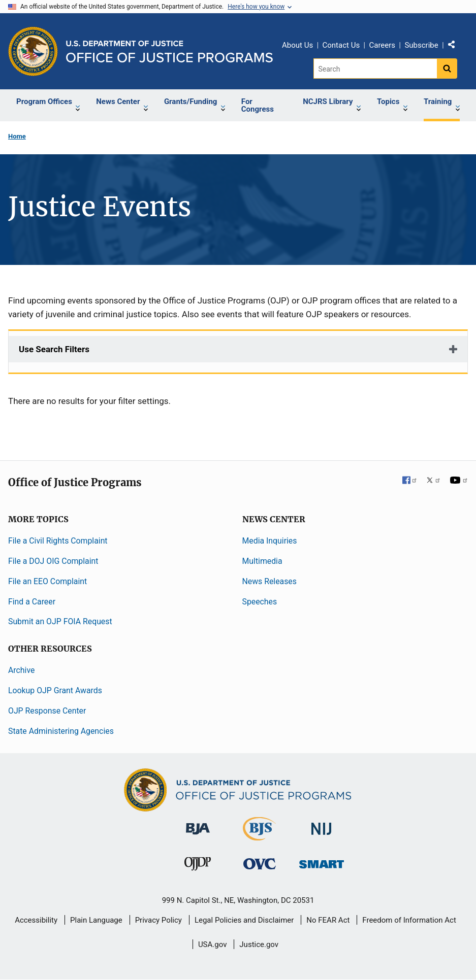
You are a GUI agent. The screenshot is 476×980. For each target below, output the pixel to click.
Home (17, 136)
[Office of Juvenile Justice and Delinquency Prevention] (198, 866)
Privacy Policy (158, 920)
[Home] (169, 52)
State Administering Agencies (61, 731)
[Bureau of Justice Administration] (198, 824)
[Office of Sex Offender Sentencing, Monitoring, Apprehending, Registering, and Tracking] (322, 861)
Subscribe (421, 45)
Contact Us (341, 45)
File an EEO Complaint (47, 581)
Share (455, 47)
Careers (382, 45)
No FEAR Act (328, 920)
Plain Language (96, 920)
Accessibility (36, 920)
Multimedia (262, 561)
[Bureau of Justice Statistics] (259, 836)
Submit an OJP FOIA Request (60, 621)
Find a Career (32, 602)
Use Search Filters (54, 349)
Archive (21, 670)
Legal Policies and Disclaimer (244, 920)
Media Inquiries (270, 541)
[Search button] (447, 69)
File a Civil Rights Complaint (58, 541)
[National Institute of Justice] (322, 824)
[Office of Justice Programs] (33, 51)
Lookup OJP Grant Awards (55, 690)
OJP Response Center (47, 711)
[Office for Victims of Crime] (260, 864)
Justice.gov (259, 944)
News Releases (269, 581)
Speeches (260, 602)
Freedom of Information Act (409, 920)
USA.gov (213, 944)
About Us (297, 45)
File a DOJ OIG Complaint (53, 561)
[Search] (375, 69)
